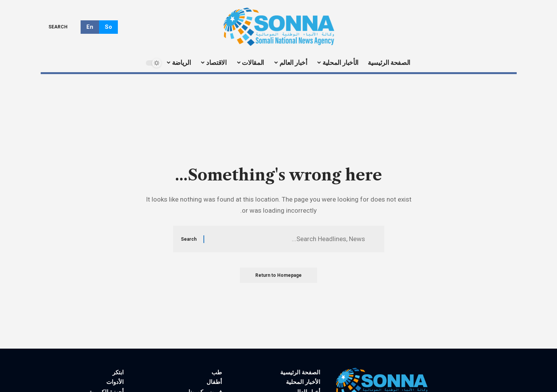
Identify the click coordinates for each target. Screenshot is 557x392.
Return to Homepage (278, 275)
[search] (64, 27)
